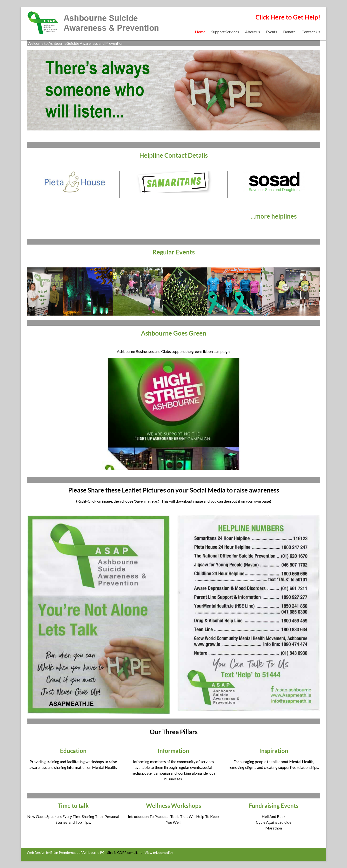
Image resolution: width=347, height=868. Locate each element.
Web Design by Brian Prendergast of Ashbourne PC (66, 852)
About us (253, 32)
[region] (173, 414)
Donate (289, 32)
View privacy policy (159, 852)
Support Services (225, 32)
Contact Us (311, 32)
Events (272, 32)
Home (200, 32)
